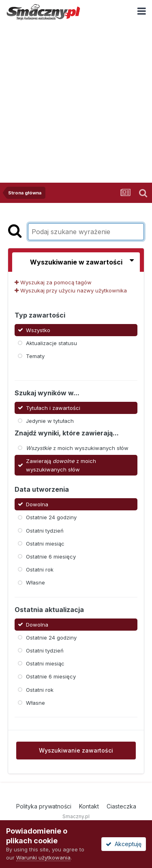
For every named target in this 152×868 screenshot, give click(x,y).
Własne (35, 582)
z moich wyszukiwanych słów (77, 448)
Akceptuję (124, 844)
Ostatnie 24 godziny (51, 517)
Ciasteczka (121, 806)
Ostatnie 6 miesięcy (51, 557)
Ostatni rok (40, 569)
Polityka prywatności (44, 806)
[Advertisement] (76, 103)
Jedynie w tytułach (50, 421)
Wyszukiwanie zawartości (76, 750)
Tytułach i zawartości (53, 407)
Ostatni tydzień (45, 530)
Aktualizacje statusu (51, 343)
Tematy (35, 356)
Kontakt (89, 806)
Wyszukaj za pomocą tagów (53, 282)
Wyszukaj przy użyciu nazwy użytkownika (71, 290)
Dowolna (37, 504)
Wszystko (38, 330)
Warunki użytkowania (43, 857)
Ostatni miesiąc (45, 544)
